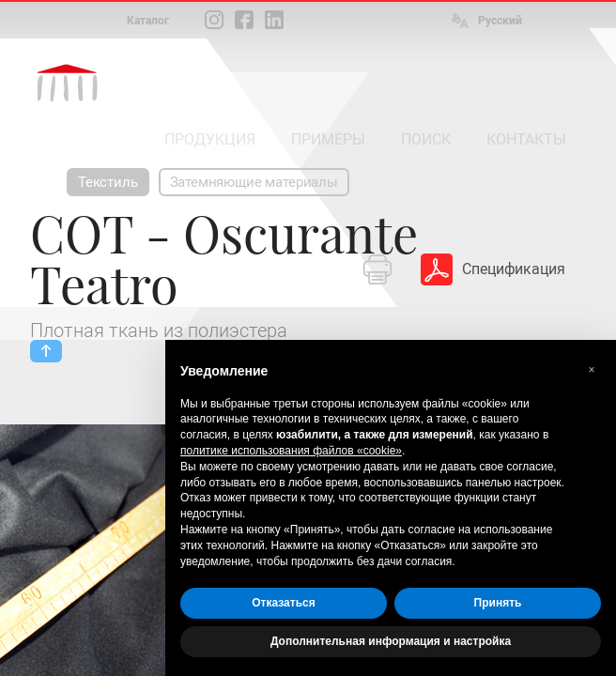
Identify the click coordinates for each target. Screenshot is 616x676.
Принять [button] (498, 603)
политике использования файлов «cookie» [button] (291, 451)
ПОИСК (426, 139)
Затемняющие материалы (254, 182)
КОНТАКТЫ (526, 139)
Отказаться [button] (283, 603)
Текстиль (108, 182)
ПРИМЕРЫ (328, 139)
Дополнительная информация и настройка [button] (391, 641)
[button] (592, 370)
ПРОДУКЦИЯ (210, 139)
